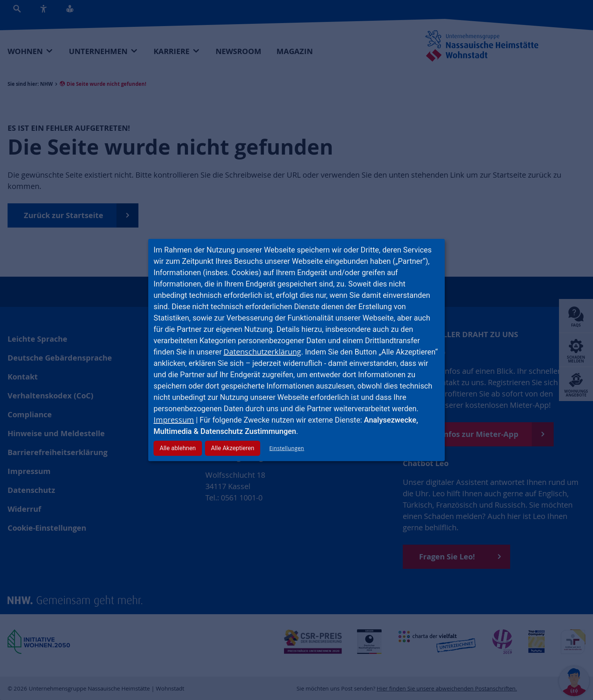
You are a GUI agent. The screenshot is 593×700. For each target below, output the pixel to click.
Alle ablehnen (178, 448)
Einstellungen (287, 448)
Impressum (174, 420)
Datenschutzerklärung (262, 352)
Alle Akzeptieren (233, 448)
